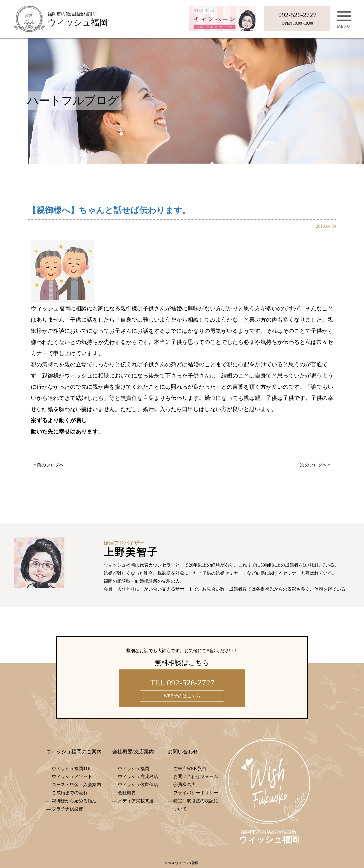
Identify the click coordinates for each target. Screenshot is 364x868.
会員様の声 (185, 785)
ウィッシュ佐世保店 (138, 785)
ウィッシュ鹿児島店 (138, 776)
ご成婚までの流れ (70, 793)
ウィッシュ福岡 (134, 769)
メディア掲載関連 (136, 801)
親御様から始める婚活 (74, 801)
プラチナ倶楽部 (67, 809)
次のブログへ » (315, 465)
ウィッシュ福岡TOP (72, 769)
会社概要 (127, 793)
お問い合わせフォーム (196, 776)
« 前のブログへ (49, 465)
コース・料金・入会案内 (76, 785)
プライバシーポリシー (196, 793)
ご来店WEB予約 (190, 769)
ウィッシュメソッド (72, 776)
